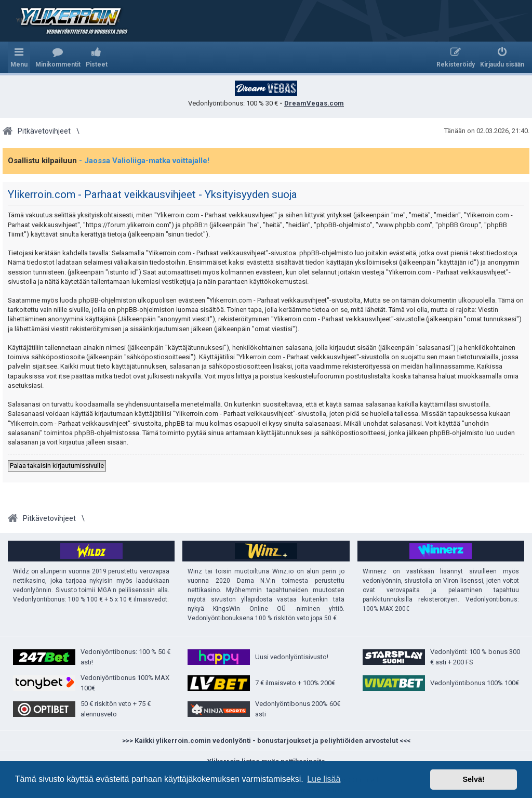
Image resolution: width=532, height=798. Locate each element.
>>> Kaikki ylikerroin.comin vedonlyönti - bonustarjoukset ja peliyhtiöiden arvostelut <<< (266, 741)
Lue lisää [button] (324, 779)
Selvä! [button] (473, 779)
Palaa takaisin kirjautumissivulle (57, 466)
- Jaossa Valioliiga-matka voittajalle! (144, 161)
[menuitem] (58, 57)
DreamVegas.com (314, 103)
